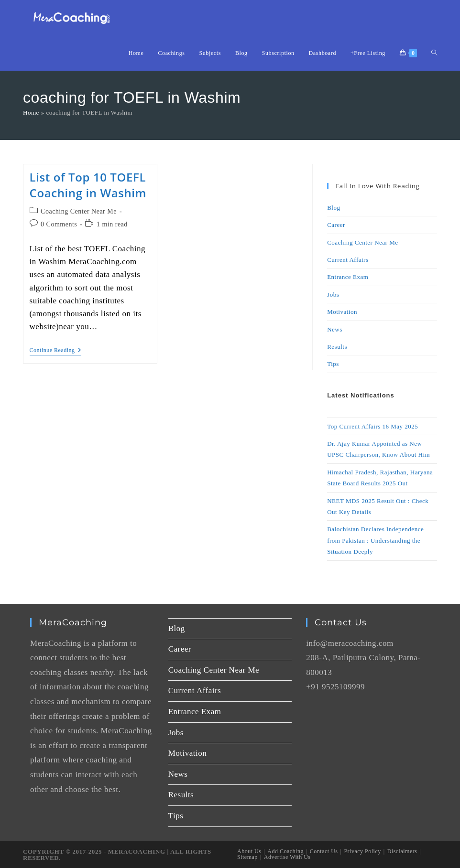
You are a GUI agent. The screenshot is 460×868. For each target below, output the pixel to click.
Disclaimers (402, 851)
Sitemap (247, 857)
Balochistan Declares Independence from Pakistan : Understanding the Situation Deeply (375, 540)
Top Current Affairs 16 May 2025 (372, 426)
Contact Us (324, 851)
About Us (249, 851)
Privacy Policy (362, 851)
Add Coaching (285, 851)
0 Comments (59, 224)
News (335, 329)
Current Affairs (348, 260)
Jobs (333, 295)
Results (337, 347)
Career (336, 225)
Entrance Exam (348, 277)
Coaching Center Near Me (79, 211)
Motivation (342, 312)
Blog (334, 208)
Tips (333, 364)
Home (31, 113)
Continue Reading (56, 350)
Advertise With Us (287, 857)
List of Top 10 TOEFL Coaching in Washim (88, 185)
